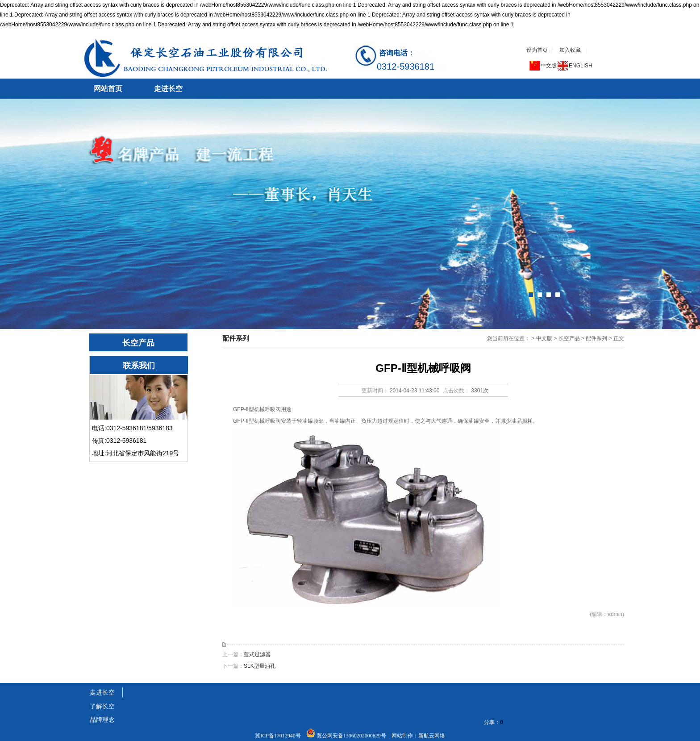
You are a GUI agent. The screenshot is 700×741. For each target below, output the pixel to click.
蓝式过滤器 (257, 654)
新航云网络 (432, 736)
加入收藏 (570, 50)
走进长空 (168, 89)
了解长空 (102, 706)
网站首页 (108, 89)
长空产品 (569, 338)
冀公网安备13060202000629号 (351, 736)
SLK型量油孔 (260, 666)
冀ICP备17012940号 (279, 736)
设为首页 (537, 50)
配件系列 (596, 338)
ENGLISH (581, 66)
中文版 (549, 66)
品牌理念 (102, 720)
